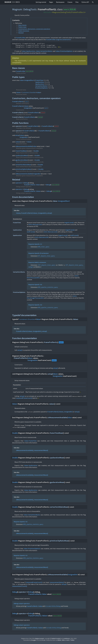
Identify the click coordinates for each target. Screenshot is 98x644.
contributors (67, 639)
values (18, 142)
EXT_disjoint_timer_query (46, 256)
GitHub (59, 640)
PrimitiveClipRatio (41, 88)
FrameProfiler (20, 38)
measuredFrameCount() (24, 398)
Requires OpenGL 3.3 (35, 244)
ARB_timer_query (43, 247)
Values (18, 92)
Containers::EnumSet (29, 92)
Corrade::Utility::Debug (53, 606)
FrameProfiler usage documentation (58, 40)
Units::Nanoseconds (35, 224)
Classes (70, 2)
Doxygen (34, 640)
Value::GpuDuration (28, 51)
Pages (51, 2)
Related (21, 33)
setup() (50, 213)
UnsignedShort (29, 80)
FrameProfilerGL (18, 101)
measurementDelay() (57, 582)
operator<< (20, 183)
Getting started (41, 2)
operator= (19, 126)
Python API (85, 2)
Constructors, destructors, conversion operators (34, 29)
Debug (26, 183)
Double (36, 151)
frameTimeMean (21, 151)
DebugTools (30, 9)
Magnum (8, 2)
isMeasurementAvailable (24, 146)
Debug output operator (22, 603)
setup (17, 135)
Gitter (63, 640)
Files (77, 2)
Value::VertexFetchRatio (44, 51)
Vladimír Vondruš (56, 639)
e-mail (67, 640)
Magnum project (40, 639)
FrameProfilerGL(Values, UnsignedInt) (34, 213)
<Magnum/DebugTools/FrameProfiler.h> (69, 12)
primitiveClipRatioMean (24, 169)
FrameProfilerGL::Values (32, 191)
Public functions (24, 31)
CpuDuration (40, 82)
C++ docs (16, 2)
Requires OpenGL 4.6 (35, 284)
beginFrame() (69, 223)
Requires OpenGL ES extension (39, 253)
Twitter (72, 640)
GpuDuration (40, 84)
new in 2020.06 (70, 9)
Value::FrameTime (30, 441)
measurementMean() (41, 450)
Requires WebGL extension (37, 262)
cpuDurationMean (22, 155)
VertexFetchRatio (41, 86)
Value (22, 80)
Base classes (22, 25)
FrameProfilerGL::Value (32, 185)
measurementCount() (20, 586)
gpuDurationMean (22, 160)
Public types (22, 27)
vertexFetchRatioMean (23, 165)
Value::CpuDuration (31, 465)
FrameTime (39, 80)
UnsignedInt (28, 108)
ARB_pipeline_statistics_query (48, 287)
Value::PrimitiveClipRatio (64, 51)
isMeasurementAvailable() (25, 450)
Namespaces (60, 2)
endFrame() (31, 232)
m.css (44, 640)
